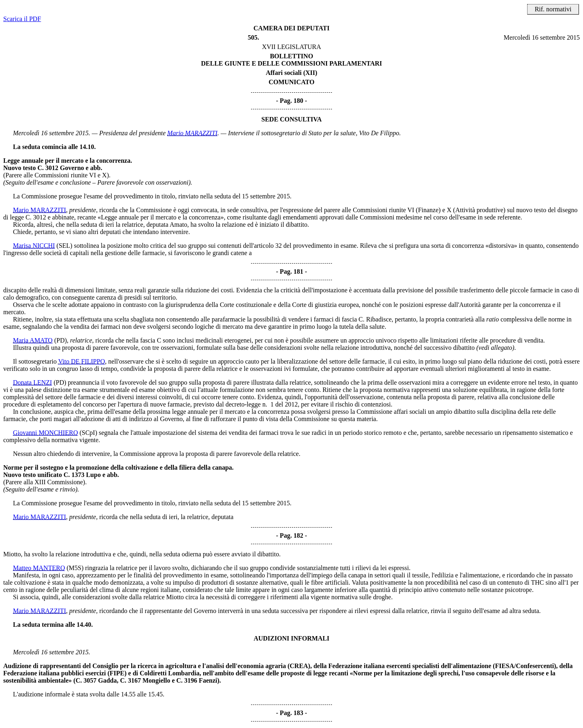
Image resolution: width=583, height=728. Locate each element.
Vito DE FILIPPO (82, 361)
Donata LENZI (32, 382)
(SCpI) (88, 433)
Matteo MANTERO (39, 568)
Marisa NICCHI (34, 246)
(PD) (61, 340)
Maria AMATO (33, 340)
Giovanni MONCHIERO (45, 433)
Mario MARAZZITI (192, 133)
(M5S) (75, 568)
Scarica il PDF (22, 19)
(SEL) (65, 246)
